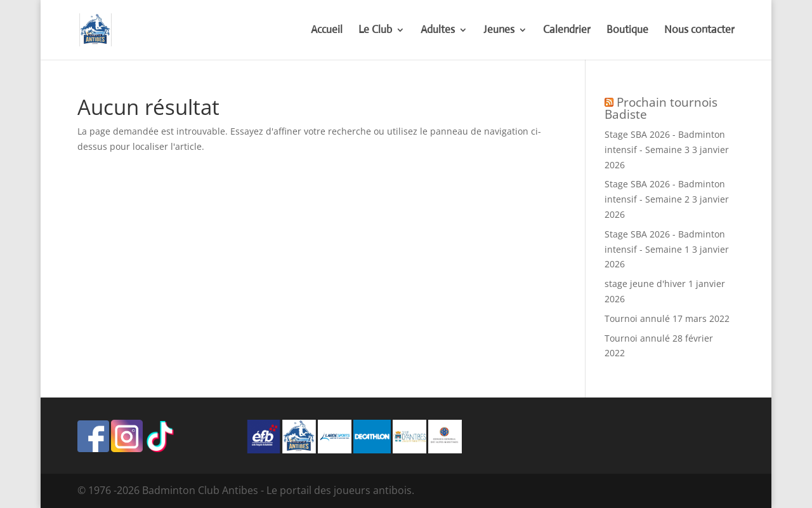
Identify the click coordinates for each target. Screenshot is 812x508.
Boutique (627, 31)
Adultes (438, 31)
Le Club (375, 31)
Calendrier (567, 31)
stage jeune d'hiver (645, 284)
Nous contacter (699, 31)
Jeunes (499, 31)
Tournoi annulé (637, 318)
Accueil (327, 31)
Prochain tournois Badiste (661, 108)
